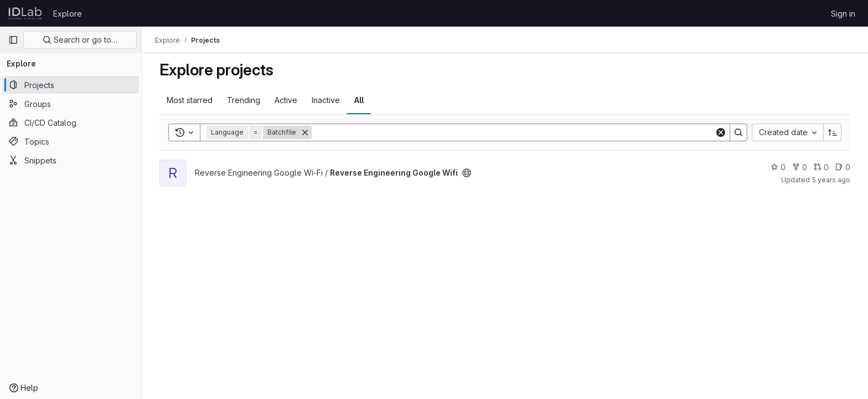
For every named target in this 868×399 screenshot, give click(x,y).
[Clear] (721, 132)
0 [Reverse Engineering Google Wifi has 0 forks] (800, 167)
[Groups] (71, 104)
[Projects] (71, 85)
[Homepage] (25, 13)
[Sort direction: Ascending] (833, 132)
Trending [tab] (244, 100)
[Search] (513, 132)
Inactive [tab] (326, 100)
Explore (68, 14)
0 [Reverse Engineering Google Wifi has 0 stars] (778, 167)
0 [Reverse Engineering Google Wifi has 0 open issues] (843, 167)
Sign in (843, 14)
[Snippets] (71, 160)
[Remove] (305, 132)
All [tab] (359, 100)
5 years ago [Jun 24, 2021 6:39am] (831, 180)
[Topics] (71, 141)
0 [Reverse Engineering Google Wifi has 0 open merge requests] (821, 167)
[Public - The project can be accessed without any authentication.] (467, 173)
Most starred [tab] (190, 100)
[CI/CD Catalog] (71, 122)
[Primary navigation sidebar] (13, 40)
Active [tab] (286, 100)
